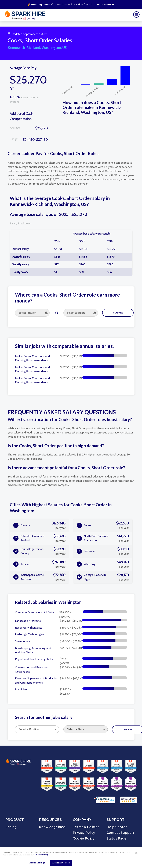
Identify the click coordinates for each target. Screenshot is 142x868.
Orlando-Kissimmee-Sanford (39, 538)
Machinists (21, 689)
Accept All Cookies (61, 863)
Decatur (39, 525)
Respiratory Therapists (29, 628)
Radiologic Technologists (30, 634)
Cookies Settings (37, 863)
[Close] (136, 853)
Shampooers (23, 641)
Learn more (105, 5)
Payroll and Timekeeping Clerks (34, 659)
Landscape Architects (28, 621)
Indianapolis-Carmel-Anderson (39, 577)
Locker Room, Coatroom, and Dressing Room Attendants (32, 358)
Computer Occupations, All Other (35, 612)
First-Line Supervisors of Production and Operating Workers (37, 681)
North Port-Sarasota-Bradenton (103, 538)
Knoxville (103, 551)
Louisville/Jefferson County (39, 551)
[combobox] (37, 729)
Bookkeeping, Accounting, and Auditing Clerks (33, 650)
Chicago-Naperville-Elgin (103, 577)
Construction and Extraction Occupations (32, 670)
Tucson (103, 525)
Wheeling (103, 564)
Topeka (39, 564)
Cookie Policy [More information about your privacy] (41, 855)
